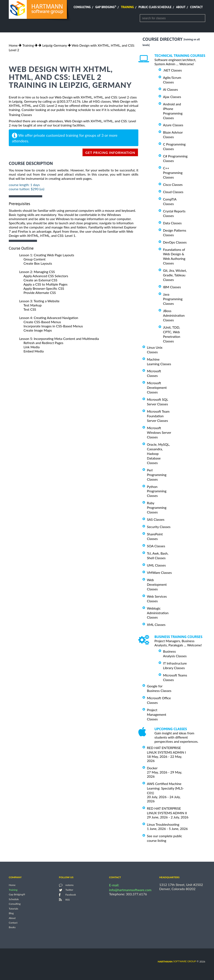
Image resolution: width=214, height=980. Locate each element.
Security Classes (159, 527)
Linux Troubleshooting (163, 824)
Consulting (82, 7)
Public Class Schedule (155, 7)
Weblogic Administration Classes (158, 613)
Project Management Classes (157, 714)
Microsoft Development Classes (157, 387)
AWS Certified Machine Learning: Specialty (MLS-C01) (165, 788)
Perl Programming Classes (157, 475)
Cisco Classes (173, 184)
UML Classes (156, 565)
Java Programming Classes (173, 299)
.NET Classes (172, 70)
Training (127, 7)
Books (12, 927)
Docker (152, 768)
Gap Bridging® (17, 895)
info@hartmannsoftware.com (130, 890)
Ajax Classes (172, 97)
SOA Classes (156, 546)
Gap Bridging (106, 7)
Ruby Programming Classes (157, 507)
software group (177, 961)
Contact (196, 7)
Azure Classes (173, 125)
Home (13, 45)
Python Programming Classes (157, 491)
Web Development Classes (157, 584)
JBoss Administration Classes (174, 315)
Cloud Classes (173, 192)
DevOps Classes (175, 242)
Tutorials (13, 909)
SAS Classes (156, 519)
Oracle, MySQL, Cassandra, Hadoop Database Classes (158, 454)
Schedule (14, 899)
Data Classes (172, 223)
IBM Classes (172, 287)
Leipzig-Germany (55, 45)
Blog (11, 913)
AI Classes (170, 89)
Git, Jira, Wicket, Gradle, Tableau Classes (175, 275)
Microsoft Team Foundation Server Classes (158, 416)
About (181, 7)
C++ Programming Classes (173, 173)
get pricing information (110, 152)
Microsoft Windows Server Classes (159, 432)
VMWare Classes (159, 572)
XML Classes (156, 625)
